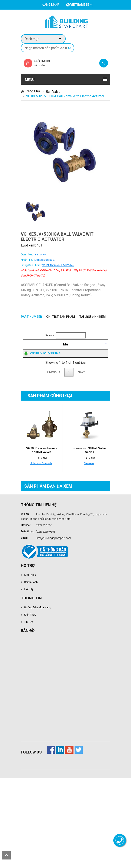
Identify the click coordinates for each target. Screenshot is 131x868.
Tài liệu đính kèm (92, 317)
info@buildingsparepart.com (53, 609)
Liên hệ (29, 661)
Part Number (31, 317)
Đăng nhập (100, 394)
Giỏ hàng (46, 63)
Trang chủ (32, 91)
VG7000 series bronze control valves (42, 522)
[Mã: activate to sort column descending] (43, 349)
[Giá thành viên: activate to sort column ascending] (100, 349)
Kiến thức (30, 686)
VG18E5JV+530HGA (45, 394)
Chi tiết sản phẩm (61, 317)
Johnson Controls (45, 260)
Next (81, 444)
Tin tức (29, 693)
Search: (65, 335)
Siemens (89, 535)
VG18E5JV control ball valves (58, 265)
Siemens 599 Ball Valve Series (89, 522)
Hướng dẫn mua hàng (38, 679)
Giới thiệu (30, 646)
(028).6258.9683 (45, 603)
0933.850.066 (44, 597)
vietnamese (78, 5)
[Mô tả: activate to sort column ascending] (77, 349)
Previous (54, 444)
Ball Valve (53, 92)
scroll (6, 855)
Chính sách (31, 654)
